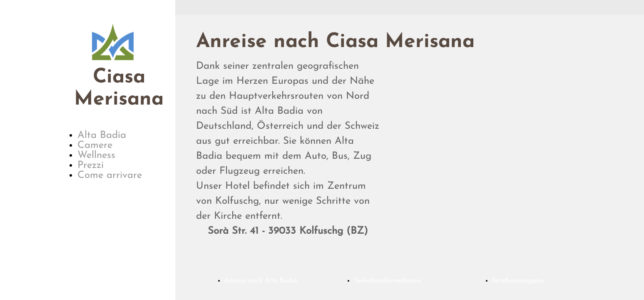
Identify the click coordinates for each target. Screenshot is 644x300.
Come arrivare (110, 175)
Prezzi (91, 165)
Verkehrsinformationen (388, 281)
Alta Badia (102, 135)
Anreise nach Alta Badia (261, 281)
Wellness (96, 155)
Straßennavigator (518, 281)
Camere (95, 145)
